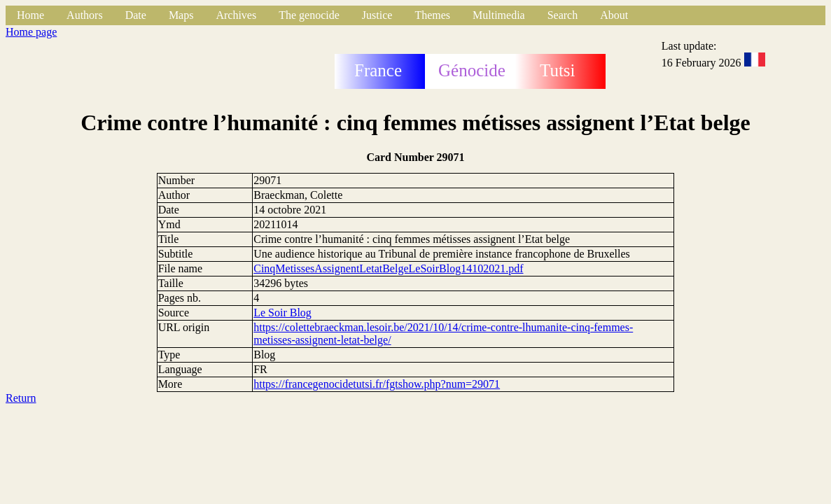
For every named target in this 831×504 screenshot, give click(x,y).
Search (563, 15)
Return (21, 398)
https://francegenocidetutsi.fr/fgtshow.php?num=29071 (377, 384)
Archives (236, 15)
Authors (85, 15)
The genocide (309, 15)
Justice (377, 15)
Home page (31, 32)
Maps (181, 15)
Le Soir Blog (282, 313)
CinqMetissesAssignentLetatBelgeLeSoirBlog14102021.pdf (388, 268)
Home (30, 15)
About (614, 15)
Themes (432, 15)
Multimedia (499, 15)
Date (136, 15)
